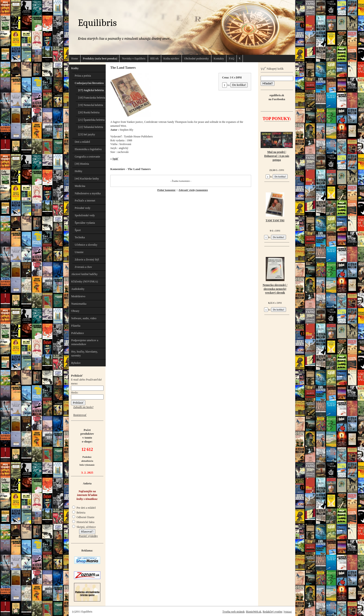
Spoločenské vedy (85, 215)
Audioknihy (78, 289)
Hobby (79, 171)
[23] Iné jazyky (87, 134)
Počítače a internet (85, 201)
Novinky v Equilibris (134, 59)
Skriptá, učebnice (84, 527)
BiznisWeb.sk (254, 612)
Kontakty (219, 59)
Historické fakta (83, 522)
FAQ (231, 59)
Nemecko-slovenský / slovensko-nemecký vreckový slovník (275, 289)
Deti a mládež (82, 142)
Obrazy (75, 311)
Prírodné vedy (83, 208)
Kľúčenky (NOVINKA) (85, 282)
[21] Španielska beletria (91, 120)
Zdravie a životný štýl (87, 260)
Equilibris (97, 23)
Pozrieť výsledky (88, 536)
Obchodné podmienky (196, 59)
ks (226, 85)
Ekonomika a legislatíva (88, 149)
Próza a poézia (83, 76)
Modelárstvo (78, 296)
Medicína (80, 186)
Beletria (79, 513)
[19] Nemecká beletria (91, 105)
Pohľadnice (78, 333)
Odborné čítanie (83, 517)
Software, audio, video (84, 318)
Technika (80, 237)
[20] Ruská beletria (89, 112)
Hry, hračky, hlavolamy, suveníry (85, 354)
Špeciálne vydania (85, 223)
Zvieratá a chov (83, 267)
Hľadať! (268, 83)
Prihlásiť (288, 612)
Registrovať (80, 415)
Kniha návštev (171, 59)
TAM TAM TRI (275, 220)
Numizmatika (79, 304)
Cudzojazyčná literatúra (89, 83)
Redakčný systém (272, 612)
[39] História (82, 164)
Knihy (75, 68)
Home (75, 59)
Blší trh (154, 59)
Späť (115, 159)
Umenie (79, 252)
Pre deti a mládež (84, 508)
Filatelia (76, 326)
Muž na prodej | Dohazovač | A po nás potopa (277, 156)
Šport (78, 230)
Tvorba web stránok (233, 612)
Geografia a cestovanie (87, 157)
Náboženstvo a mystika (88, 193)
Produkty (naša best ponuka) (100, 59)
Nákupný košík (272, 69)
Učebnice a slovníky (86, 245)
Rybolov (76, 363)
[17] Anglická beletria (91, 90)
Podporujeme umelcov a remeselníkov (85, 342)
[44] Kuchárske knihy (87, 179)
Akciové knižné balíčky (84, 274)
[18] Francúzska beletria (92, 98)
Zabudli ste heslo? (83, 407)
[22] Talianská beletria (91, 127)
